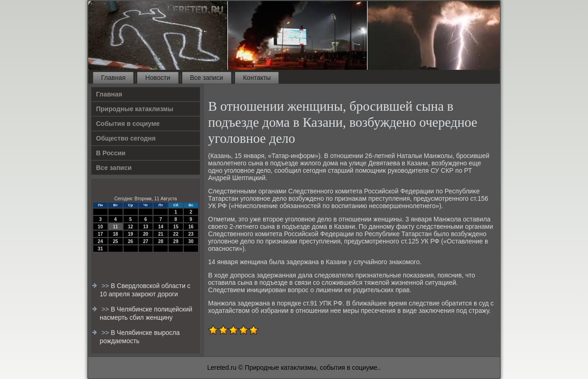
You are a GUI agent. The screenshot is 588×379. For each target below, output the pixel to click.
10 (100, 227)
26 (131, 241)
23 (191, 234)
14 (161, 227)
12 (131, 227)
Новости (158, 78)
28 (161, 241)
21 (161, 234)
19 (131, 234)
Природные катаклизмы (135, 109)
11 (116, 227)
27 (145, 241)
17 (100, 234)
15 (176, 227)
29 (176, 241)
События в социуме (128, 124)
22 (176, 234)
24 (100, 241)
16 (191, 227)
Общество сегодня (126, 138)
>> (106, 286)
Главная (113, 78)
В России (111, 153)
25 (116, 241)
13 (145, 227)
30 (191, 241)
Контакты (257, 78)
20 (145, 234)
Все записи (207, 78)
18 (116, 234)
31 (100, 249)
